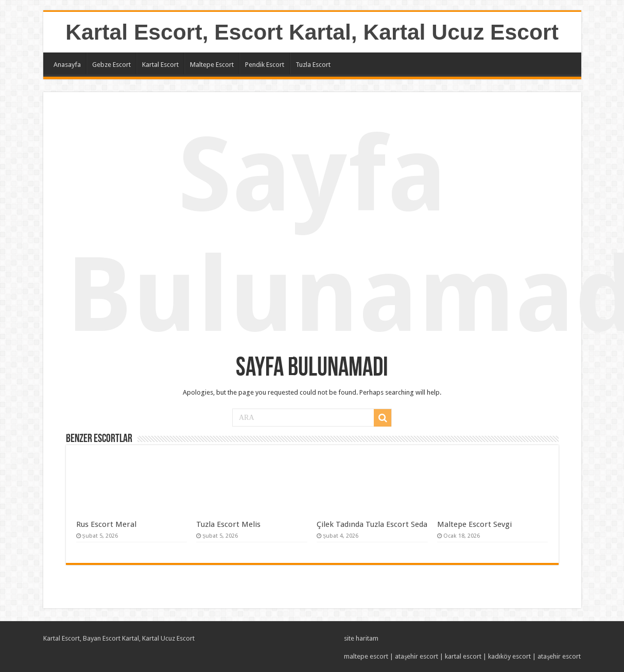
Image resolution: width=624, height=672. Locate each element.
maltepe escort (366, 656)
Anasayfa (67, 65)
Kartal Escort (160, 65)
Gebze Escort (111, 65)
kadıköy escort (509, 656)
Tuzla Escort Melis (228, 524)
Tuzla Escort (313, 65)
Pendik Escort (265, 65)
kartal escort (463, 656)
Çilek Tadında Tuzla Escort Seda (372, 524)
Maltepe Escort (212, 65)
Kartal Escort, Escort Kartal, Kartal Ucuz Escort (312, 32)
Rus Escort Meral (106, 524)
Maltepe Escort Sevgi (474, 524)
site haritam (361, 638)
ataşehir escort (417, 656)
